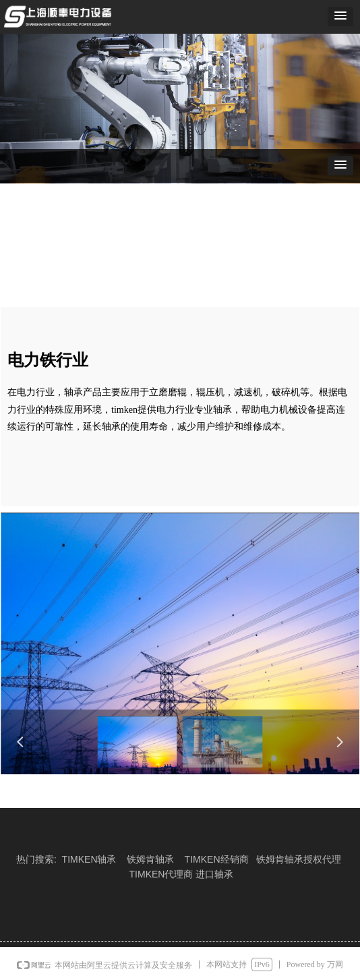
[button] (340, 17)
